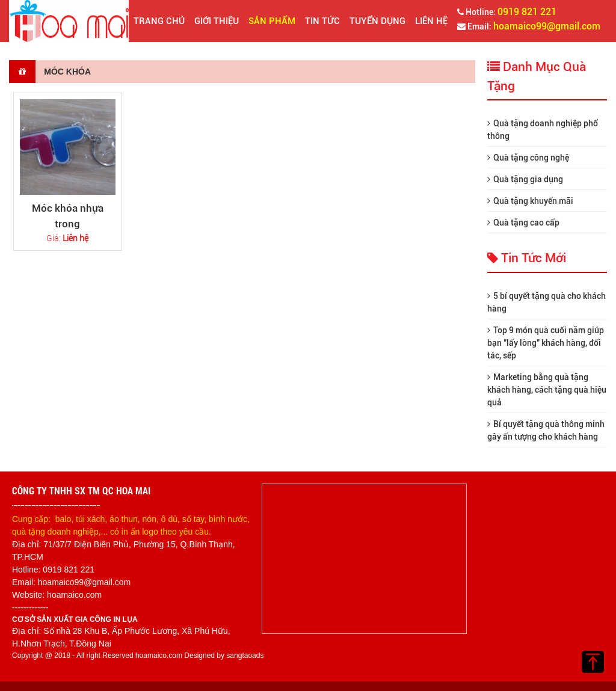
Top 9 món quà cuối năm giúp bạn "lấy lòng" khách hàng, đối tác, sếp (546, 343)
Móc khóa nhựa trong (68, 216)
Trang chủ (159, 21)
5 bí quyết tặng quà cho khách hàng (547, 302)
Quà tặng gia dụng (525, 179)
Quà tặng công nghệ (528, 158)
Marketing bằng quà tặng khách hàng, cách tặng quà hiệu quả (547, 390)
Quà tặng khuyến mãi (530, 201)
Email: (529, 26)
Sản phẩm (272, 21)
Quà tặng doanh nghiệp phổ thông (543, 130)
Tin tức (322, 21)
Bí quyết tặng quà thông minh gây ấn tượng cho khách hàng (546, 430)
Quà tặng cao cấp (523, 223)
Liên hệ (431, 21)
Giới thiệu (217, 21)
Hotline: (507, 12)
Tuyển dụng (377, 21)
